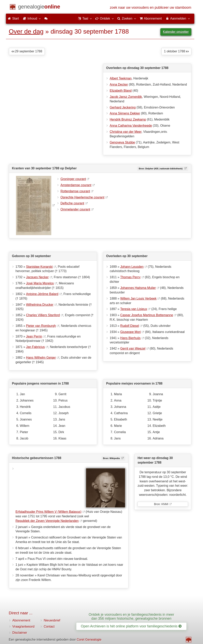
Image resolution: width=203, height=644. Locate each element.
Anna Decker (119, 84)
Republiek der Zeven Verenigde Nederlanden (47, 521)
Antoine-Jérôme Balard (42, 294)
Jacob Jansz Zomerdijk (126, 97)
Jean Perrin (34, 336)
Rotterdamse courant (75, 191)
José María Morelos (40, 283)
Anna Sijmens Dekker (125, 113)
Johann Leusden (132, 267)
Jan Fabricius (35, 347)
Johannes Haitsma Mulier (138, 288)
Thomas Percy (130, 277)
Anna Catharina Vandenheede (131, 126)
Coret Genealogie (89, 640)
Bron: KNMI (161, 504)
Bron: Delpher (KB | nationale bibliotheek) (161, 169)
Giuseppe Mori (130, 332)
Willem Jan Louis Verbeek (138, 298)
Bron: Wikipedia (112, 458)
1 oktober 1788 (176, 51)
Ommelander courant (75, 209)
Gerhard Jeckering (123, 107)
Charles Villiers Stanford (43, 315)
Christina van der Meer (126, 132)
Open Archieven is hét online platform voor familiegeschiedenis (131, 626)
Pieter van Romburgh (41, 326)
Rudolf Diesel (130, 326)
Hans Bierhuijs (130, 338)
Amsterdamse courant (76, 185)
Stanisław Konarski (39, 267)
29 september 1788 (27, 51)
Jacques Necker (37, 277)
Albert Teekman (121, 78)
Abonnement (21, 620)
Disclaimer (20, 633)
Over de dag (26, 31)
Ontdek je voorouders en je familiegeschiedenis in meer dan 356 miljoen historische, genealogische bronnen (131, 616)
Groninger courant (73, 179)
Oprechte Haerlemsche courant (82, 197)
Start (13, 18)
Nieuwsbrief (52, 620)
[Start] (39, 7)
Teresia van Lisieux (134, 309)
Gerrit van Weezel (133, 348)
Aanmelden (178, 18)
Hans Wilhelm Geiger (41, 358)
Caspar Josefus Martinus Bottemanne (147, 315)
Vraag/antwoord (23, 627)
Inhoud (32, 18)
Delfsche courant (72, 203)
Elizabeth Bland (121, 91)
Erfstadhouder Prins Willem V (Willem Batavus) (49, 512)
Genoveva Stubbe (122, 142)
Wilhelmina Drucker (40, 305)
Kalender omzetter (176, 32)
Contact (49, 627)
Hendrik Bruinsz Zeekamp (128, 119)
